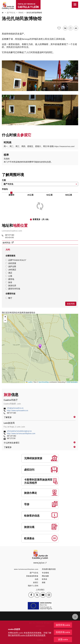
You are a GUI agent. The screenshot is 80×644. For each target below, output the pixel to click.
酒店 (9, 273)
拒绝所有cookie (63, 632)
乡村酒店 (11, 270)
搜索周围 (71, 304)
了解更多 (8, 417)
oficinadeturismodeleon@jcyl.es (19, 431)
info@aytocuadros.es (15, 408)
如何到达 (7, 242)
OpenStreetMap (44, 382)
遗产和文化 (11, 13)
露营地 (10, 279)
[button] (5, 317)
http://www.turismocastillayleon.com (21, 433)
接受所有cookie (63, 625)
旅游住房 (11, 285)
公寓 (9, 276)
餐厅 (9, 298)
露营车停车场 (13, 289)
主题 (4, 180)
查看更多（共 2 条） (41, 219)
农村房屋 (11, 263)
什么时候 (12, 443)
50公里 (50, 195)
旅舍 (9, 282)
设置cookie (63, 639)
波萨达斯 (11, 266)
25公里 (30, 195)
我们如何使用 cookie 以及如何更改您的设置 (27, 635)
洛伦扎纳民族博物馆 (34, 13)
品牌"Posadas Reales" (16, 260)
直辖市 (11, 195)
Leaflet (29, 382)
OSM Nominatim (72, 382)
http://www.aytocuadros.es (18, 410)
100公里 (69, 195)
